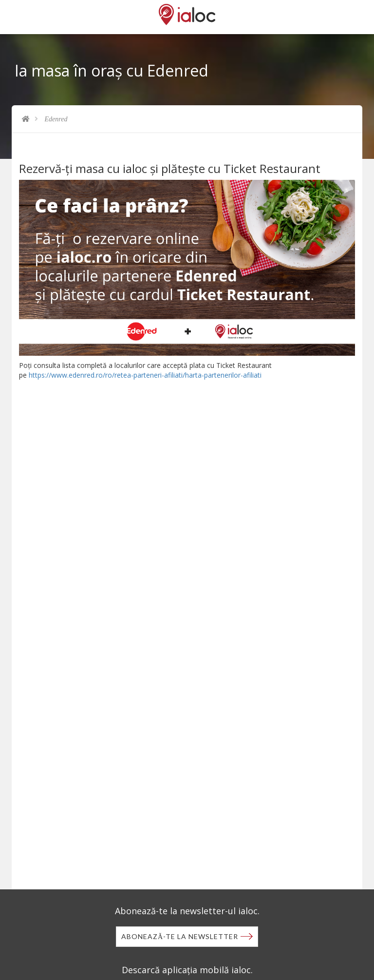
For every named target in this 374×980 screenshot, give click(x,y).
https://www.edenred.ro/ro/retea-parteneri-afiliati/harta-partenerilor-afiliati (145, 375)
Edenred (56, 119)
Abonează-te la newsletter (180, 936)
